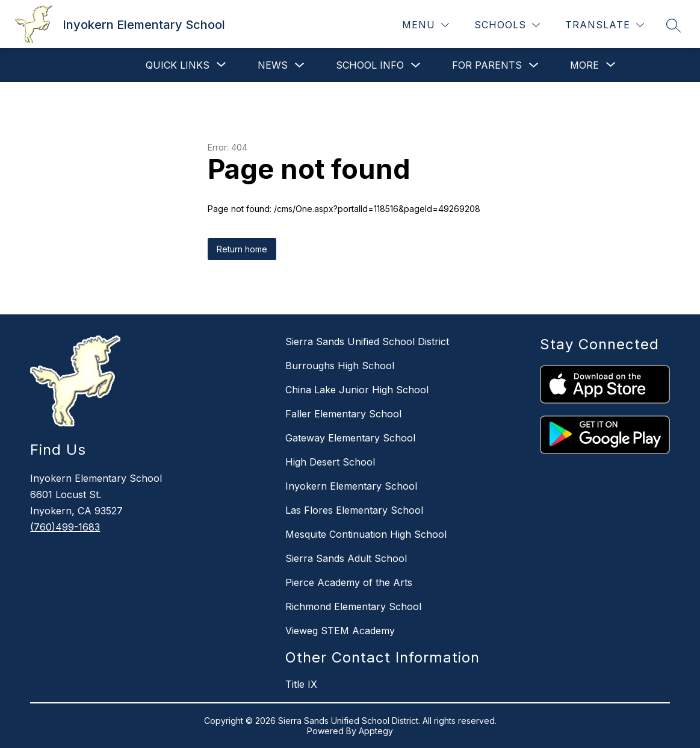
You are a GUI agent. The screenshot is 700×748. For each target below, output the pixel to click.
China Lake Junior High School (357, 390)
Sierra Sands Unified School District (367, 341)
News (273, 65)
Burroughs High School (340, 366)
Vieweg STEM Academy (340, 631)
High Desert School (330, 462)
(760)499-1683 (65, 527)
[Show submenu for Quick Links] (178, 65)
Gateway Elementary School (350, 438)
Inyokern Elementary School (351, 486)
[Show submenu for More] (584, 65)
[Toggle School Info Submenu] (416, 65)
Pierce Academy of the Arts (349, 582)
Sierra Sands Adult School (346, 558)
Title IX (301, 684)
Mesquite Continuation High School (366, 534)
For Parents (487, 65)
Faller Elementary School (343, 414)
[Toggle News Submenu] (300, 65)
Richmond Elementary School (353, 606)
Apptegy (376, 731)
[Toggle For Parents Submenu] (534, 65)
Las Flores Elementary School (354, 510)
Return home (242, 249)
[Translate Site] (605, 25)
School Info (370, 65)
